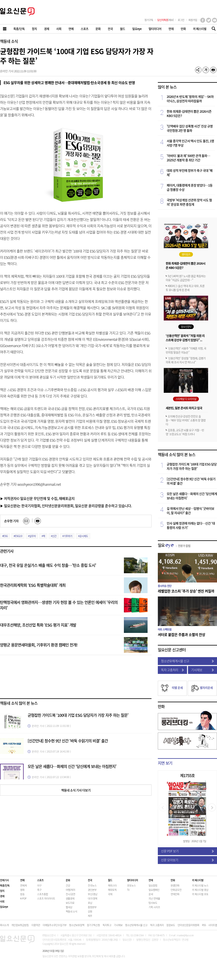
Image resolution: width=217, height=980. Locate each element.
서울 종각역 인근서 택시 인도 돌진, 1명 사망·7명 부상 (190, 143)
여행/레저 (70, 890)
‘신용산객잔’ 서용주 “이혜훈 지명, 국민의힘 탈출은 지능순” (186, 350)
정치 (2, 891)
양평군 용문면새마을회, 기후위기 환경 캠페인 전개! (39, 645)
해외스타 (112, 885)
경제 (2, 896)
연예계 (23, 885)
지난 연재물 (154, 898)
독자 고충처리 (172, 670)
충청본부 (92, 907)
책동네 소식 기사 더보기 (76, 790)
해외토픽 (112, 890)
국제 (110, 894)
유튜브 (215, 20)
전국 (90, 880)
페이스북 (203, 20)
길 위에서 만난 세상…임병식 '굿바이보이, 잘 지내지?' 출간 (190, 511)
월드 (110, 880)
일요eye (4, 907)
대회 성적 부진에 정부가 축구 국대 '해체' (190, 173)
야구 (39, 885)
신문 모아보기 (187, 860)
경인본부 (92, 890)
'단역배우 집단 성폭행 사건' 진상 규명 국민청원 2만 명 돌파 (190, 128)
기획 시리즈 (154, 907)
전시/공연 (70, 894)
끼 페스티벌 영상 (200, 890)
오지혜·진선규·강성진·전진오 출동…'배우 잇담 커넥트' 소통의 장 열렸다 (186, 420)
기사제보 (203, 670)
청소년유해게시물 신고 (187, 661)
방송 (22, 894)
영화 (22, 890)
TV (128, 890)
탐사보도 (153, 903)
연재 (151, 880)
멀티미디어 (132, 880)
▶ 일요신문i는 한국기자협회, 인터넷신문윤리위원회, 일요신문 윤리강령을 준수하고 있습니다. (66, 506)
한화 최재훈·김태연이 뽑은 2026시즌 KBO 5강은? (189, 113)
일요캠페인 (154, 890)
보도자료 (70, 903)
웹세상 (69, 907)
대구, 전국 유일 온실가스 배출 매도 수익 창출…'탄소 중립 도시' (48, 565)
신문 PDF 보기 (187, 851)
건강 (68, 885)
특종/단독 (5, 885)
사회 (2, 901)
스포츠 (40, 880)
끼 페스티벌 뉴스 (200, 885)
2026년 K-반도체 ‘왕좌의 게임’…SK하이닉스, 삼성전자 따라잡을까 (190, 99)
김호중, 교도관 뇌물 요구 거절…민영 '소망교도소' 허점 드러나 (185, 432)
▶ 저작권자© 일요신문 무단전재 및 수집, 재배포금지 (37, 498)
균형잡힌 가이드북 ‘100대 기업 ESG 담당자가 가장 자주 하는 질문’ (78, 715)
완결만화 (175, 885)
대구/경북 (93, 898)
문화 (68, 880)
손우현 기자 (11, 521)
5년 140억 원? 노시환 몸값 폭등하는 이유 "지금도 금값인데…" (186, 278)
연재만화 (175, 894)
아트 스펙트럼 (165, 629)
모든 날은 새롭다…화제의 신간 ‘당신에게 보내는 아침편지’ (72, 766)
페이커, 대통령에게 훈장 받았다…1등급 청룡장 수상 (190, 187)
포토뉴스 (131, 885)
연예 (22, 880)
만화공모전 (176, 890)
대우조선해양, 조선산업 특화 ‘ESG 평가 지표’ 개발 (38, 625)
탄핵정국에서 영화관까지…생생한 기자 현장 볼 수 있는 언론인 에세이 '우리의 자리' (59, 605)
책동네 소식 (9, 41)
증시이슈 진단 (165, 586)
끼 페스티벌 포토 (200, 894)
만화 (161, 706)
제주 (90, 916)
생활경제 (70, 898)
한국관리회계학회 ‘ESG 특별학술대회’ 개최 (33, 585)
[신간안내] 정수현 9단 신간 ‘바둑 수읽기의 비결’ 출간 (68, 741)
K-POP (23, 898)
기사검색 (213, 29)
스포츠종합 (43, 894)
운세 (151, 894)
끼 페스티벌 (198, 880)
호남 (90, 903)
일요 (174, 545)
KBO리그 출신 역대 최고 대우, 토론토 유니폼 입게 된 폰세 (185, 288)
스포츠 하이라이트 (46, 898)
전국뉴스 (92, 885)
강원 (90, 911)
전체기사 (4, 880)
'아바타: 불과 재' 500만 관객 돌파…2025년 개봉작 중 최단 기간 (188, 158)
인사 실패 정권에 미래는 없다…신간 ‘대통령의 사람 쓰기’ (191, 525)
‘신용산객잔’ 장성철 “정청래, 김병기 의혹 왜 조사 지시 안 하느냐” (186, 360)
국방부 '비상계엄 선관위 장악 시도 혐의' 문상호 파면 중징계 (189, 202)
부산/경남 (93, 894)
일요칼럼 (153, 885)
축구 (39, 890)
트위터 (209, 20)
